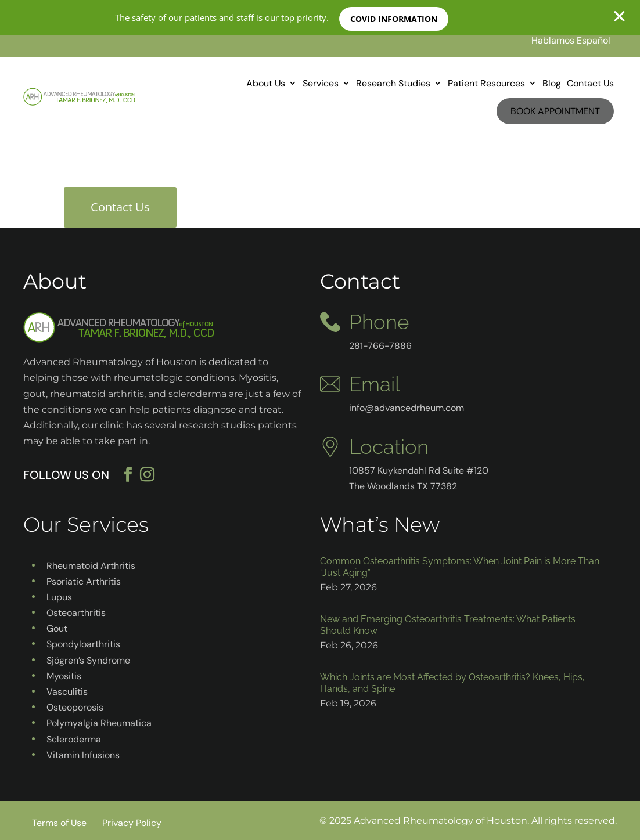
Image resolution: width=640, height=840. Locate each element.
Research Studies (393, 83)
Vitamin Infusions (83, 755)
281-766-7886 (380, 346)
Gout (57, 628)
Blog (552, 83)
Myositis (64, 676)
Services (321, 83)
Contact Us (590, 83)
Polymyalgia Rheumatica (99, 723)
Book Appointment (555, 111)
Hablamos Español (571, 40)
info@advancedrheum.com (407, 408)
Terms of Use (59, 823)
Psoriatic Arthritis (84, 581)
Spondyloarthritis (83, 644)
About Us (266, 83)
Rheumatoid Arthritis (91, 566)
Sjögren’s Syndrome (88, 660)
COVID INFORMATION (395, 19)
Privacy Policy (132, 823)
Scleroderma (74, 739)
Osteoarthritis (76, 613)
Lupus (59, 597)
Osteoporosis (75, 707)
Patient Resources (486, 83)
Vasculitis (67, 692)
